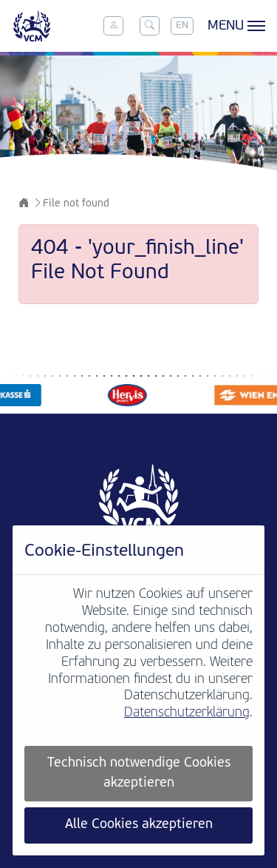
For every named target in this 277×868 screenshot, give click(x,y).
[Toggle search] (149, 26)
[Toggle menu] (234, 26)
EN (182, 26)
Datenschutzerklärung (187, 713)
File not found (76, 204)
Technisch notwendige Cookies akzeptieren (139, 773)
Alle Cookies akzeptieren (139, 825)
